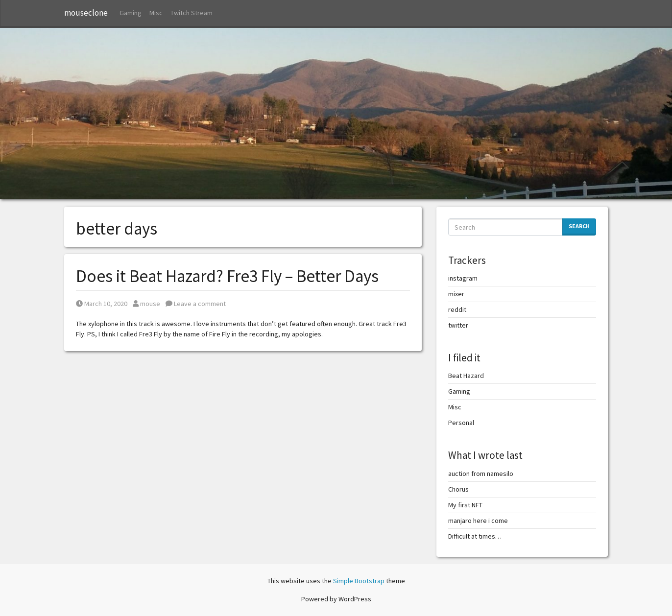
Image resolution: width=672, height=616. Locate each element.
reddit (457, 309)
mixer (456, 294)
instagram (463, 278)
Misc (156, 13)
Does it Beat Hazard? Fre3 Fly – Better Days (227, 276)
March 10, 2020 (102, 304)
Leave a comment (196, 304)
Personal (461, 423)
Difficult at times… (475, 536)
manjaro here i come (478, 521)
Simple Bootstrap (359, 581)
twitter (458, 325)
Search (579, 226)
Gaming (131, 13)
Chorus (458, 489)
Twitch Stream (192, 13)
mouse (146, 304)
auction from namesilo (481, 474)
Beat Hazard (466, 376)
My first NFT (465, 505)
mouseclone (86, 13)
